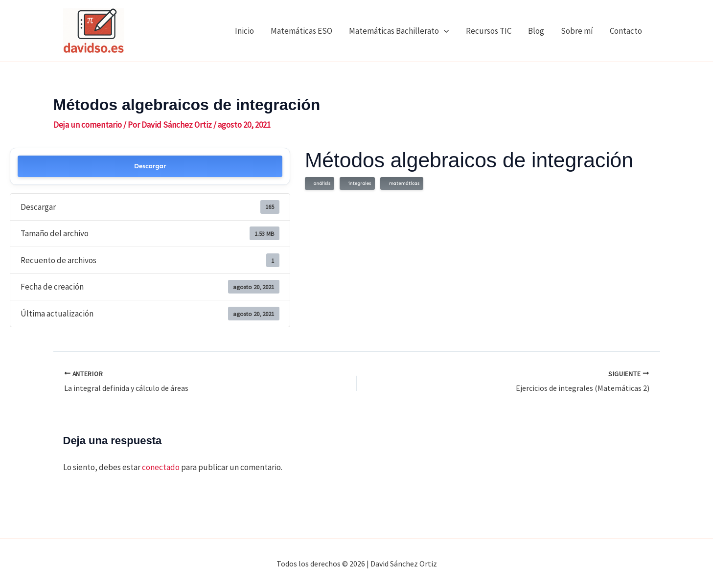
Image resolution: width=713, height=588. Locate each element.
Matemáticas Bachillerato (399, 31)
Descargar (150, 166)
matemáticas (403, 183)
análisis (321, 183)
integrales (358, 183)
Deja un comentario (88, 125)
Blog (536, 31)
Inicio (244, 31)
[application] (444, 31)
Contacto (626, 31)
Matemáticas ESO (301, 31)
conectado (161, 467)
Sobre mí (577, 31)
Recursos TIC (489, 31)
